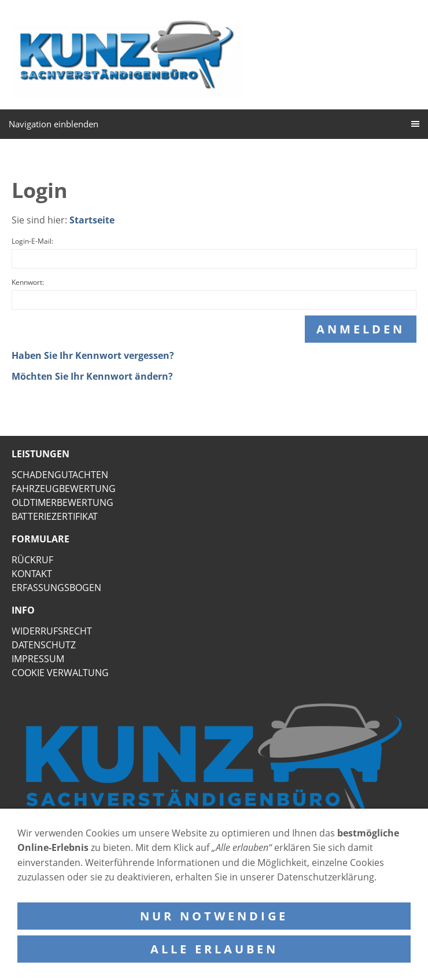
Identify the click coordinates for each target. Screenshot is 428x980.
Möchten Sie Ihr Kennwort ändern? (92, 376)
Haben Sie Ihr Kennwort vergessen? (93, 355)
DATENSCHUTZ (44, 645)
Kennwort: (28, 282)
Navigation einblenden (53, 124)
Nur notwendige (214, 916)
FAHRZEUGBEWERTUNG (64, 489)
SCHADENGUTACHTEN (60, 475)
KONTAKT (32, 574)
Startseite (92, 220)
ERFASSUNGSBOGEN (56, 588)
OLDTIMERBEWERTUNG (62, 502)
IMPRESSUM (38, 659)
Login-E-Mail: (32, 241)
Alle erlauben (214, 949)
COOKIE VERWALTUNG (60, 673)
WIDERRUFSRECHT (52, 631)
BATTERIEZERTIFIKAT (55, 516)
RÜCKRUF (32, 560)
